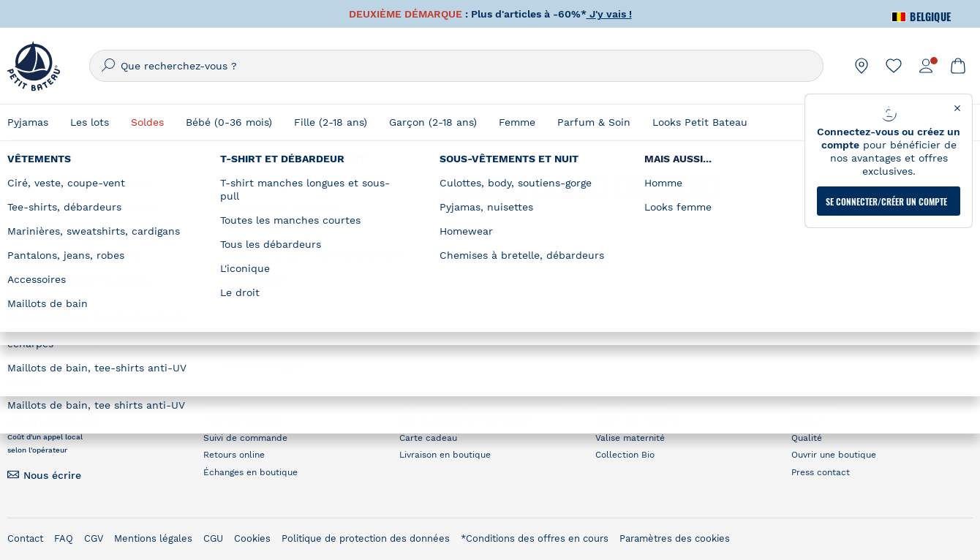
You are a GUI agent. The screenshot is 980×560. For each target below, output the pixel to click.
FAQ (64, 538)
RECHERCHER (766, 266)
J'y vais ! (609, 14)
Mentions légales (153, 538)
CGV (94, 538)
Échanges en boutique (250, 472)
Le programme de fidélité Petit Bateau (482, 404)
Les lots (90, 122)
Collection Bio (625, 455)
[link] (862, 66)
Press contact (821, 472)
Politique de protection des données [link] (366, 538)
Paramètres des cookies (675, 538)
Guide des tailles (632, 404)
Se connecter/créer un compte (886, 192)
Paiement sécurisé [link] (242, 420)
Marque (807, 420)
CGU (213, 538)
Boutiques (813, 404)
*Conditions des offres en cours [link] (535, 538)
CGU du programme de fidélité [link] (465, 420)
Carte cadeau (428, 438)
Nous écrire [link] (52, 475)
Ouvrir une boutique (834, 455)
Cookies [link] (252, 538)
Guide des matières (637, 420)
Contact (25, 538)
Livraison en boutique (445, 455)
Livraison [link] (222, 404)
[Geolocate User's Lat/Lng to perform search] (848, 229)
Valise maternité (630, 438)
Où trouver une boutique (729, 201)
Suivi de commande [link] (245, 438)
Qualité (807, 438)
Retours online (234, 455)
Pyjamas (28, 122)
